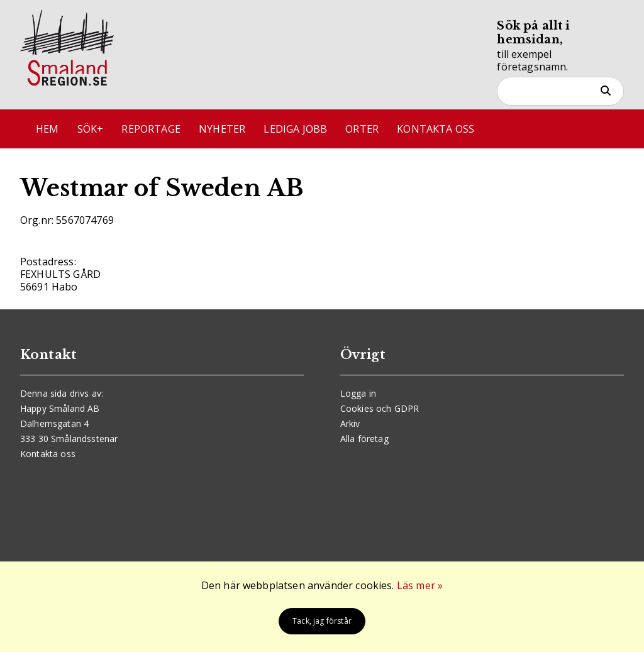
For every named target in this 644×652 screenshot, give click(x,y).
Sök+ (91, 129)
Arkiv (350, 423)
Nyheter (222, 129)
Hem (47, 129)
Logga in (358, 393)
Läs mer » (420, 585)
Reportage (151, 129)
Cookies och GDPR (380, 408)
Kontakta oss (436, 129)
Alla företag (364, 439)
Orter (362, 129)
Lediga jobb (295, 129)
